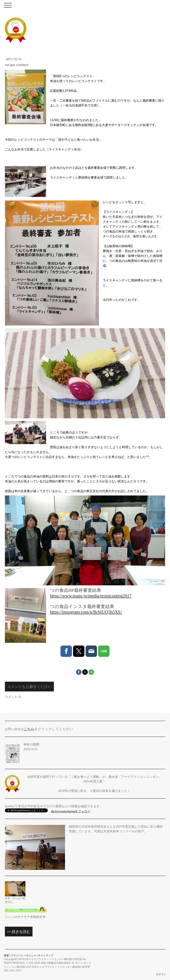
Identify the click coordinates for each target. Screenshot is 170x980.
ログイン (161, 974)
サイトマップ (46, 955)
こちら (29, 729)
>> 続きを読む (19, 931)
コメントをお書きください (29, 686)
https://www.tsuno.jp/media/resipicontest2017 (91, 596)
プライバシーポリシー (24, 955)
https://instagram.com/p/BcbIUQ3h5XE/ (86, 612)
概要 (6, 955)
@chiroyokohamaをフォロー (71, 811)
